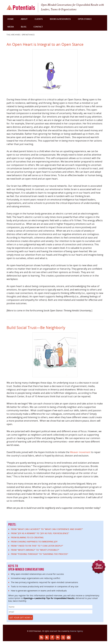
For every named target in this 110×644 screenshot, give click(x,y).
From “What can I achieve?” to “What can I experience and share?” (47, 529)
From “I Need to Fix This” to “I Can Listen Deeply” (37, 546)
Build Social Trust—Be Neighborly (36, 328)
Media (11, 27)
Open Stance (85, 19)
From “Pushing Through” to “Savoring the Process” (40, 554)
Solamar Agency (76, 631)
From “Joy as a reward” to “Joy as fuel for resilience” (40, 533)
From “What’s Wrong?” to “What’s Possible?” (35, 550)
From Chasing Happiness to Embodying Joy (34, 542)
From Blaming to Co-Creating (27, 537)
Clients (39, 19)
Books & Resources (60, 19)
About (24, 19)
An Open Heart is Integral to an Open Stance (45, 44)
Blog (24, 27)
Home (11, 19)
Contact (38, 27)
